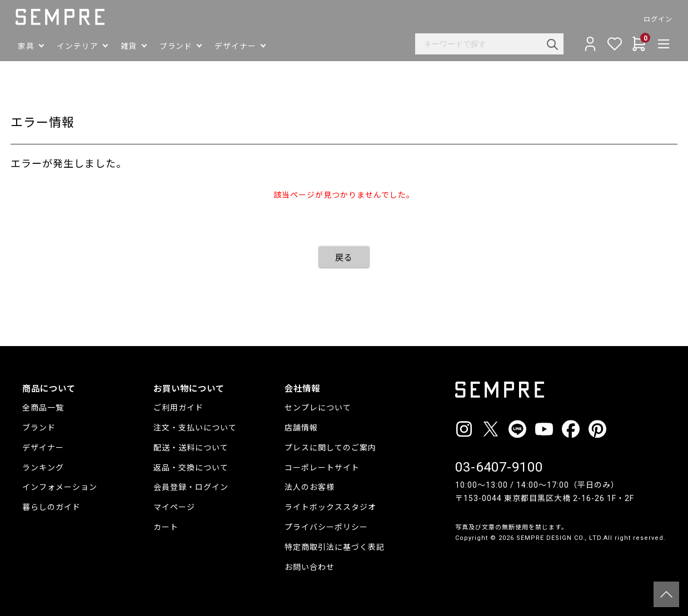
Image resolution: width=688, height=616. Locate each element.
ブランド (39, 428)
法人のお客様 (310, 487)
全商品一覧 (43, 408)
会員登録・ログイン (191, 487)
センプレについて (318, 408)
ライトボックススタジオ (330, 507)
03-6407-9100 (499, 467)
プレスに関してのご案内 (330, 448)
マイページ (174, 507)
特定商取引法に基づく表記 (335, 547)
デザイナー (43, 448)
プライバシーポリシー (326, 527)
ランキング (43, 468)
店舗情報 (301, 428)
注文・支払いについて (195, 428)
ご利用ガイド (178, 408)
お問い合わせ (310, 567)
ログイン (651, 19)
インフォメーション (60, 487)
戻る (344, 258)
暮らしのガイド (51, 507)
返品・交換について (191, 468)
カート (166, 527)
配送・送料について (191, 448)
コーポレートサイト (322, 468)
